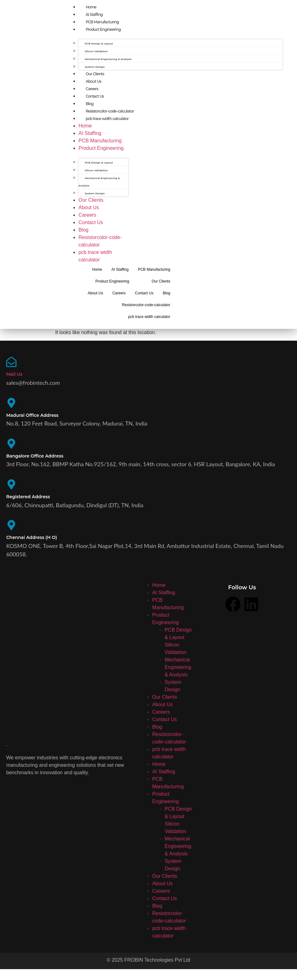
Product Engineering (103, 29)
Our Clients (95, 74)
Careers (92, 89)
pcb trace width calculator (107, 119)
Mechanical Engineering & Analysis (108, 59)
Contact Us (95, 96)
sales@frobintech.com (33, 385)
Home (91, 7)
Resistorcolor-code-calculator (110, 111)
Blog (89, 104)
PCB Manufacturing (102, 22)
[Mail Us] (12, 364)
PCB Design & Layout (99, 44)
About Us (93, 81)
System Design (95, 67)
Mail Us (14, 376)
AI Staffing (94, 14)
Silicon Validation (96, 51)
